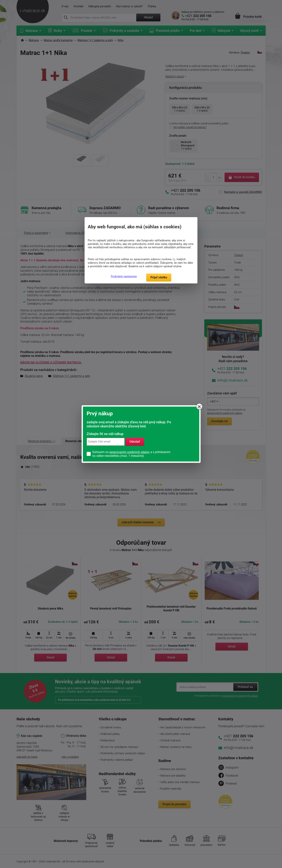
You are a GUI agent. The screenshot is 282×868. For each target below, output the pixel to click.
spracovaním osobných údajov (129, 452)
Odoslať (135, 442)
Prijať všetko (159, 277)
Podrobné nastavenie (124, 276)
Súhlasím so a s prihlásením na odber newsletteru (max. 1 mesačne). (131, 454)
